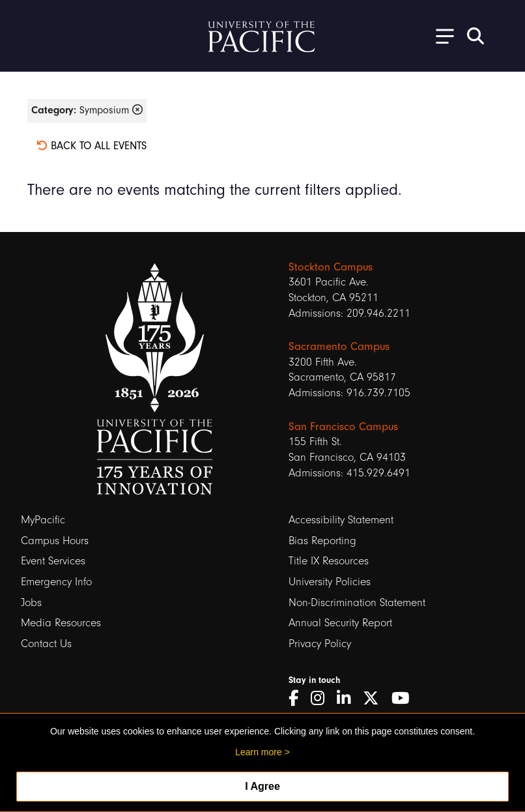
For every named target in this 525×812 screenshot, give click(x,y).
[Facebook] (298, 699)
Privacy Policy (320, 644)
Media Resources (61, 623)
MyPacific (43, 520)
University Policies (330, 582)
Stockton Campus (331, 267)
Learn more (259, 752)
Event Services (53, 561)
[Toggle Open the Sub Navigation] (440, 36)
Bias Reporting (322, 541)
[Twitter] (376, 699)
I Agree (262, 786)
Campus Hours (55, 541)
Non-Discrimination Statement (357, 602)
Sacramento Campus (339, 346)
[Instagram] (322, 699)
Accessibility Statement (341, 520)
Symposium (87, 110)
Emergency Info (56, 582)
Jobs (31, 602)
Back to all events (92, 146)
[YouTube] (405, 699)
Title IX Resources (329, 561)
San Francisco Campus (343, 427)
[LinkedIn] (348, 699)
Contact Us (46, 644)
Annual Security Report (340, 623)
